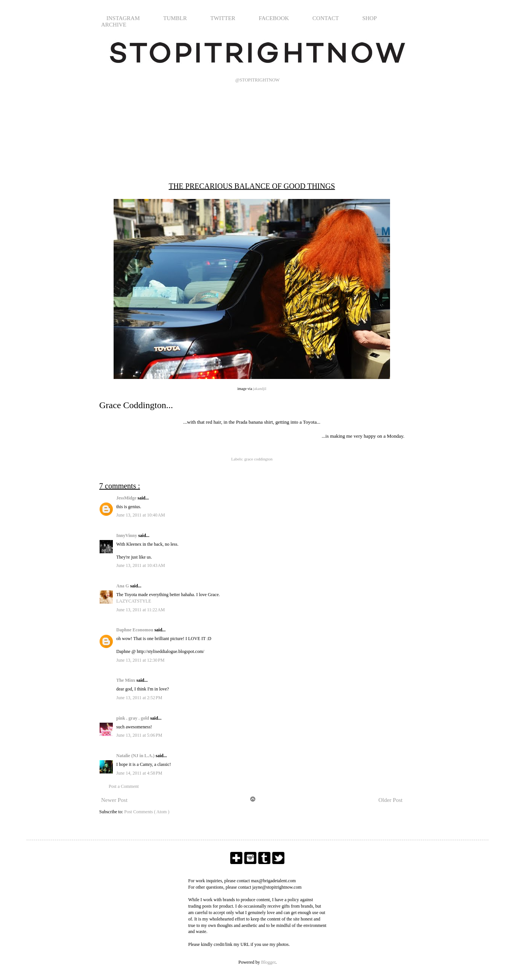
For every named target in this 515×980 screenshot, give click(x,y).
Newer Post (114, 800)
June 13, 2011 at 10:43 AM (141, 565)
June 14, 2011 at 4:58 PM (139, 773)
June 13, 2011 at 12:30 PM (140, 660)
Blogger (268, 962)
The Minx (126, 680)
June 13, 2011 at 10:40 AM (141, 515)
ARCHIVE (114, 25)
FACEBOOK (274, 18)
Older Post (390, 800)
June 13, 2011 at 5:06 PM (139, 735)
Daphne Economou (135, 630)
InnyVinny (127, 535)
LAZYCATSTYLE (134, 601)
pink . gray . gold (133, 718)
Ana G (123, 586)
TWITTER (223, 18)
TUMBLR (175, 18)
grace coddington (258, 459)
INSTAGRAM (123, 18)
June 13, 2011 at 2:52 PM (139, 698)
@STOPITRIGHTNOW (258, 80)
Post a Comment (124, 786)
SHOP (370, 18)
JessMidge (127, 498)
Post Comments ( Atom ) (147, 812)
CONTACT (326, 18)
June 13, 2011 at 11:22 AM (140, 610)
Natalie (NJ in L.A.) (136, 756)
